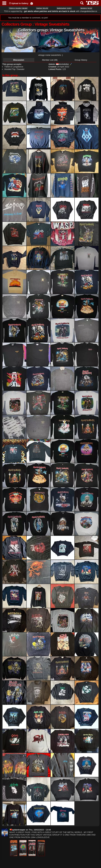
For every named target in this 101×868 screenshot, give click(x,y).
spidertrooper (17, 830)
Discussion (19, 60)
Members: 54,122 (86, 8)
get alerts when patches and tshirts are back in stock (50, 11)
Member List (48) (50, 60)
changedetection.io (89, 11)
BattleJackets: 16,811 (64, 8)
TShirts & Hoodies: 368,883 (18, 8)
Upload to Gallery (20, 3)
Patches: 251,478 (42, 8)
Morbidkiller (62, 64)
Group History (81, 60)
